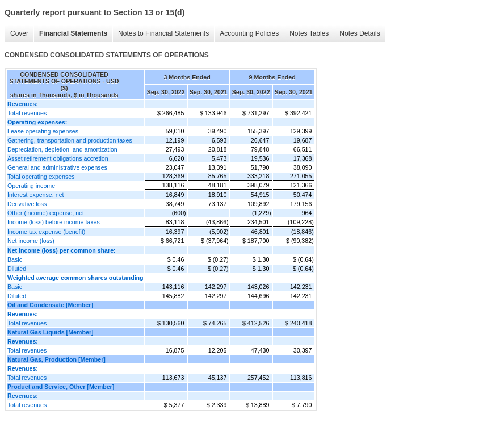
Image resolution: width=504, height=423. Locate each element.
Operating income (31, 186)
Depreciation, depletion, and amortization (62, 149)
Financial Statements (73, 33)
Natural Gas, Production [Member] (56, 359)
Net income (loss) (31, 241)
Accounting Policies (249, 33)
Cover (19, 33)
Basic (15, 259)
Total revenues (27, 113)
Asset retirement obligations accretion (58, 158)
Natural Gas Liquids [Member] (51, 332)
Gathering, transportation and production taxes (70, 140)
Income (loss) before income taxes (54, 222)
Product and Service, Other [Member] (61, 387)
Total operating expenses (41, 177)
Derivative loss (27, 204)
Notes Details (360, 33)
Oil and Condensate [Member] (50, 305)
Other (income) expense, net (46, 213)
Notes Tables (309, 33)
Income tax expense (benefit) (46, 232)
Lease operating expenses (43, 131)
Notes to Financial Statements (163, 33)
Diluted (17, 269)
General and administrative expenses (57, 167)
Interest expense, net (36, 195)
